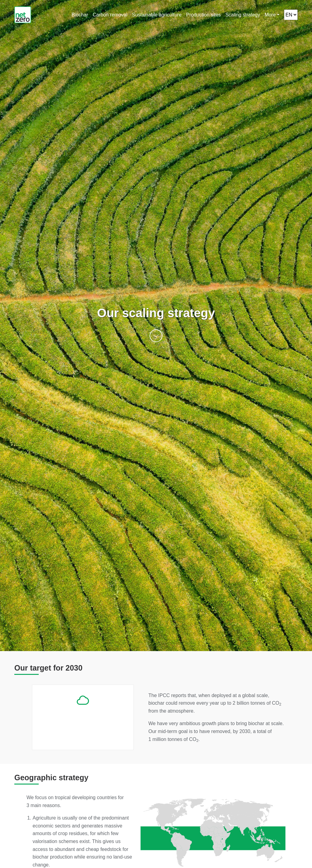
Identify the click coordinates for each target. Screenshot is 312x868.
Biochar (80, 15)
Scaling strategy (243, 15)
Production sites (204, 15)
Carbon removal (110, 15)
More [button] (270, 15)
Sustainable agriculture (157, 15)
